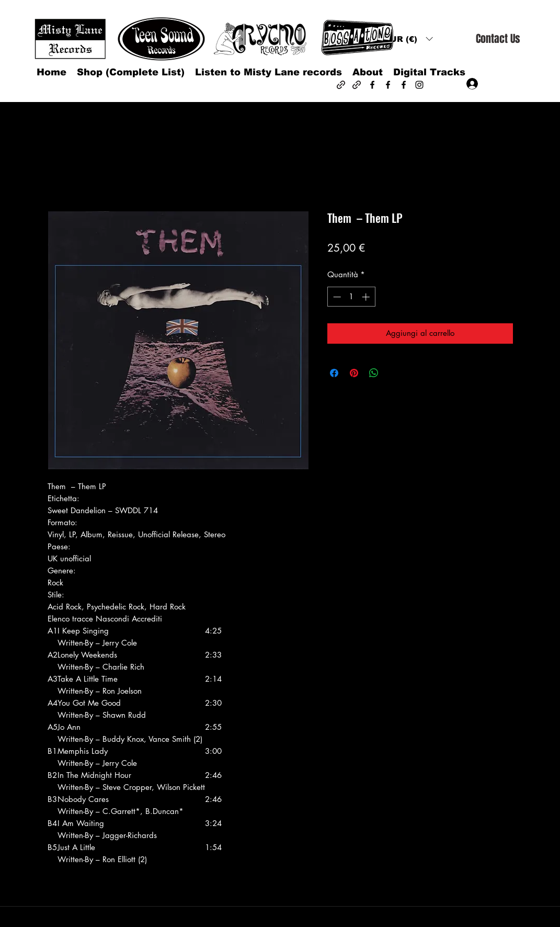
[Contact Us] (498, 39)
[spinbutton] (351, 297)
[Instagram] (419, 85)
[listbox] (408, 39)
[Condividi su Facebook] (334, 373)
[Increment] (367, 297)
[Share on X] (394, 373)
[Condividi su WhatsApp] (374, 373)
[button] (408, 39)
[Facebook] (372, 85)
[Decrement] (336, 297)
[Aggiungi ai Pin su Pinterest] (354, 373)
